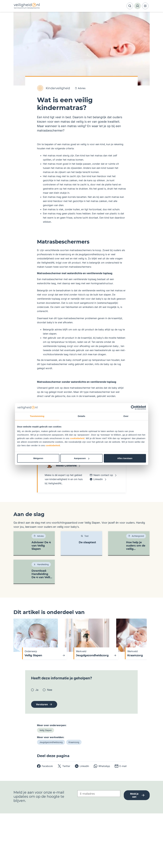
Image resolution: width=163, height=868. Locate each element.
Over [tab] (126, 416)
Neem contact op (101, 475)
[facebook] (45, 766)
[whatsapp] (102, 766)
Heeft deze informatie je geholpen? (62, 678)
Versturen (42, 704)
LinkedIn (96, 479)
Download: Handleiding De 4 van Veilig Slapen (42, 574)
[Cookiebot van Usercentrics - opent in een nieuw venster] (133, 407)
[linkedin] (82, 766)
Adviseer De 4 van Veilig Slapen (41, 546)
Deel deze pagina (53, 756)
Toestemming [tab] (37, 416)
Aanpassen (82, 458)
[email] (121, 766)
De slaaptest (87, 542)
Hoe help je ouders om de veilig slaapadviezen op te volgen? (136, 546)
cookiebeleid (77, 438)
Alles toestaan (125, 458)
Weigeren (38, 458)
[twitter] (64, 766)
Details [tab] (82, 416)
